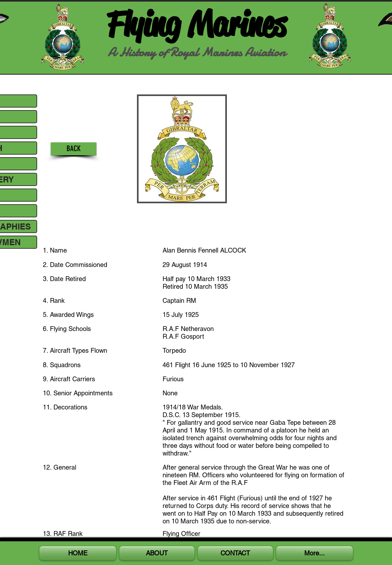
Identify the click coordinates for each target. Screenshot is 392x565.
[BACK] (74, 149)
